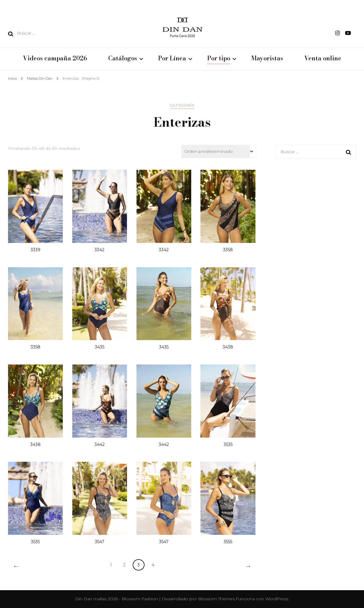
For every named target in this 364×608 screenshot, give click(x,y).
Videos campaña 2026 (55, 59)
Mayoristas (267, 59)
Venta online (323, 59)
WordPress (277, 599)
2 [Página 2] (124, 565)
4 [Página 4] (153, 565)
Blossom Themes (216, 599)
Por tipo (219, 59)
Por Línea (172, 59)
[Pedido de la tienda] (219, 151)
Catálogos (123, 59)
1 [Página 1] (111, 565)
